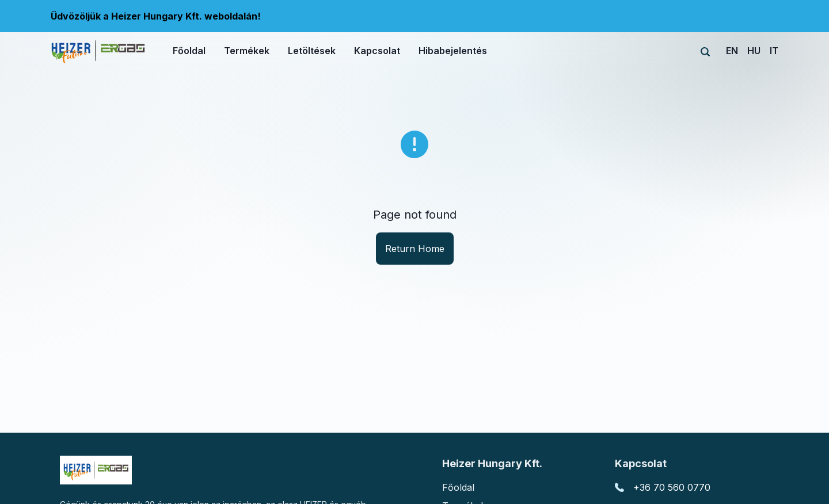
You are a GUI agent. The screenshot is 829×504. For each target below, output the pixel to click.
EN (732, 51)
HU (754, 51)
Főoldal (458, 487)
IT (774, 51)
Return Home (415, 249)
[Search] (705, 52)
